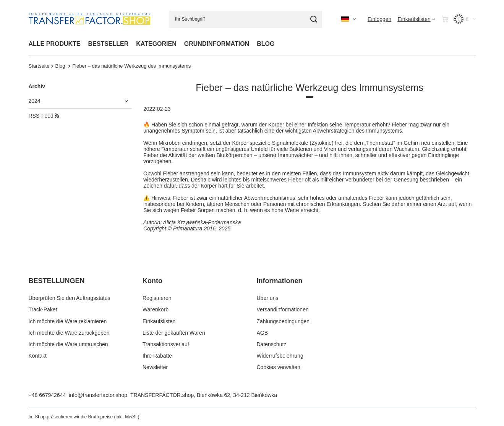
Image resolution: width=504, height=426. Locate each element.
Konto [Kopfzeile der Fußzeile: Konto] (152, 281)
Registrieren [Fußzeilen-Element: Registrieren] (157, 298)
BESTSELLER (109, 44)
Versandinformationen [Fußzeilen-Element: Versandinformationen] (283, 309)
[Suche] (314, 19)
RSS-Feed (44, 116)
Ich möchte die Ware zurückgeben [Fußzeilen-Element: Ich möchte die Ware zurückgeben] (69, 333)
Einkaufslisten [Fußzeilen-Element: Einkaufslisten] (159, 321)
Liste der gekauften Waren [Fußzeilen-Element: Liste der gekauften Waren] (174, 333)
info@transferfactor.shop (98, 395)
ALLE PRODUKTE (55, 44)
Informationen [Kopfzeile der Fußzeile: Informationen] (280, 281)
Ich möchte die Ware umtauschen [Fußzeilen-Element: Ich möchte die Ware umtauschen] (68, 344)
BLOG (266, 44)
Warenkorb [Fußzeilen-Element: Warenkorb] (156, 309)
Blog (61, 66)
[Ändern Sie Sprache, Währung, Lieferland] (348, 19)
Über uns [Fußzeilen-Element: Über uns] (268, 298)
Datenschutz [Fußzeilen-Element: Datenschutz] (272, 344)
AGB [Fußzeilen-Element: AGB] (263, 333)
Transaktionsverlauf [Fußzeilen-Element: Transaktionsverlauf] (166, 344)
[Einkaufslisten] (416, 19)
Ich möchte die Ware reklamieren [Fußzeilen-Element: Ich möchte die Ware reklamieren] (68, 321)
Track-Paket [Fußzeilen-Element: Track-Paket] (43, 309)
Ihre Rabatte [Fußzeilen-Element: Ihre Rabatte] (157, 356)
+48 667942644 (47, 395)
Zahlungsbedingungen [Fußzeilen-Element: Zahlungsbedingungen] (283, 321)
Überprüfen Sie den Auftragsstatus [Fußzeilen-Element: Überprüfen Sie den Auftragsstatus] (70, 298)
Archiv (37, 86)
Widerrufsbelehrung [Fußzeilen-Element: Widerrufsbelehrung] (280, 356)
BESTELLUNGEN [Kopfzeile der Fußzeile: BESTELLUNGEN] (57, 281)
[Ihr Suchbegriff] (246, 19)
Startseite (39, 66)
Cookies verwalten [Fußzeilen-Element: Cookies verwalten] (279, 367)
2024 (35, 101)
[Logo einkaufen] (90, 19)
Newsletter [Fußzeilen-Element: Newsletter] (155, 367)
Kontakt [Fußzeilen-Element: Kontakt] (38, 356)
